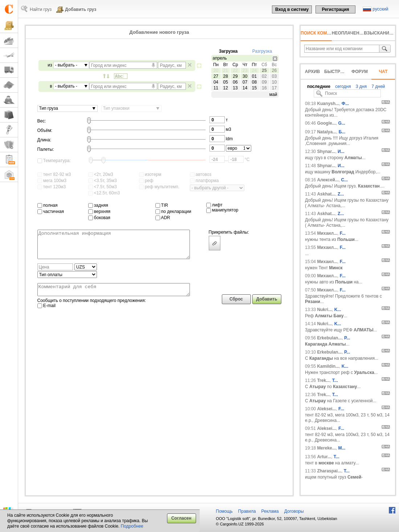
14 (245, 88)
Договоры (294, 511)
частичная (51, 211)
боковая (99, 218)
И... (341, 152)
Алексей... (328, 180)
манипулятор (222, 210)
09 (264, 82)
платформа (204, 181)
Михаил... (327, 233)
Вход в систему (292, 9)
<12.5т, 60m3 (104, 193)
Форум (360, 72)
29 (235, 76)
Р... (347, 338)
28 (226, 76)
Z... (341, 194)
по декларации (173, 211)
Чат (383, 72)
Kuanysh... (328, 104)
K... (338, 310)
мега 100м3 (52, 181)
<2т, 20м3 (101, 174)
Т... (347, 471)
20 (216, 70)
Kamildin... (328, 366)
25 (264, 70)
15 (254, 88)
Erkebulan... (329, 338)
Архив (313, 72)
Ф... (345, 104)
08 (254, 82)
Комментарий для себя (114, 296)
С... (344, 180)
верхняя (99, 211)
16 (264, 88)
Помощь (224, 511)
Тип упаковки (116, 108)
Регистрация (335, 9)
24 (254, 70)
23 (245, 70)
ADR (163, 218)
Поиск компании (322, 33)
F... (343, 233)
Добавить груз (81, 9)
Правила (247, 511)
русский (380, 9)
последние (319, 86)
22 (235, 70)
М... (342, 448)
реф (146, 181)
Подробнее (132, 526)
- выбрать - (66, 65)
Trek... (323, 380)
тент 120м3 (52, 187)
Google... (326, 123)
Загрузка (228, 51)
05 (226, 82)
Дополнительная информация (114, 247)
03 (274, 76)
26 (274, 70)
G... (341, 123)
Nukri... (324, 310)
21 (226, 70)
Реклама (270, 511)
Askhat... (326, 194)
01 (254, 76)
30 (245, 76)
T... (335, 380)
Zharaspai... (329, 471)
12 (226, 88)
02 (264, 76)
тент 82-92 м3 (54, 174)
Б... (342, 132)
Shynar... (326, 152)
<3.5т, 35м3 (103, 181)
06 (235, 82)
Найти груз (41, 9)
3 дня (361, 86)
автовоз (201, 174)
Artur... (324, 457)
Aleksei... (326, 409)
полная (48, 205)
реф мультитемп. (159, 187)
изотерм (150, 174)
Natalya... (327, 132)
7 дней (378, 86)
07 (245, 82)
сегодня (343, 86)
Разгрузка (262, 51)
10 (274, 82)
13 (235, 88)
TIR (162, 205)
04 (216, 82)
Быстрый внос (343, 72)
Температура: (54, 161)
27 (216, 76)
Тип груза (49, 108)
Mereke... (326, 448)
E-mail (46, 313)
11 (216, 88)
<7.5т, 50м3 (103, 187)
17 (274, 88)
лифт (214, 205)
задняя (98, 205)
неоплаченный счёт (357, 33)
